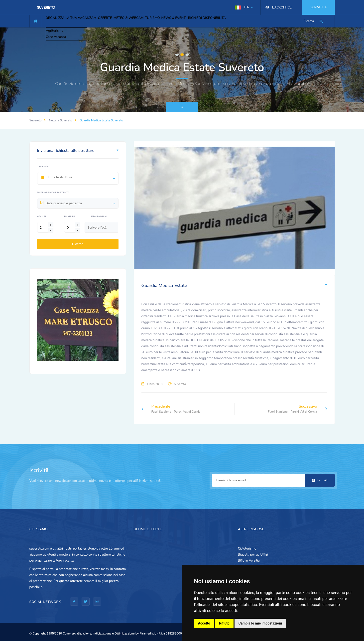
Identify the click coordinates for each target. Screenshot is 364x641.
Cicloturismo (247, 549)
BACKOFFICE (282, 7)
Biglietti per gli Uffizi (253, 555)
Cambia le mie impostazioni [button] (260, 623)
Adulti (42, 217)
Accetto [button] (204, 623)
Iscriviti (320, 480)
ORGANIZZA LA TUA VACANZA (75, 20)
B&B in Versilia (249, 561)
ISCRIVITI (318, 7)
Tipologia (44, 167)
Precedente (171, 409)
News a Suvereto (61, 120)
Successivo (298, 409)
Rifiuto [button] (224, 623)
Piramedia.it (148, 634)
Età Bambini (99, 217)
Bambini (69, 217)
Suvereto (36, 120)
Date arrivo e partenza (53, 193)
